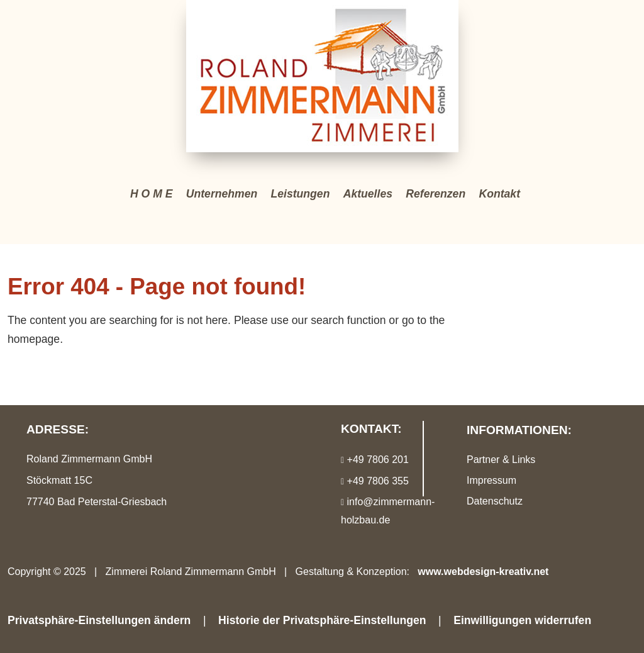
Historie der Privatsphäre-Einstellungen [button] (322, 620)
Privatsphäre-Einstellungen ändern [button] (99, 620)
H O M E (151, 194)
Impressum (491, 480)
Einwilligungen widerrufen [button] (522, 620)
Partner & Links (501, 460)
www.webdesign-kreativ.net (483, 572)
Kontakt (500, 194)
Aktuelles (368, 194)
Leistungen (301, 194)
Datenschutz (495, 501)
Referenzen (436, 194)
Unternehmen (222, 194)
